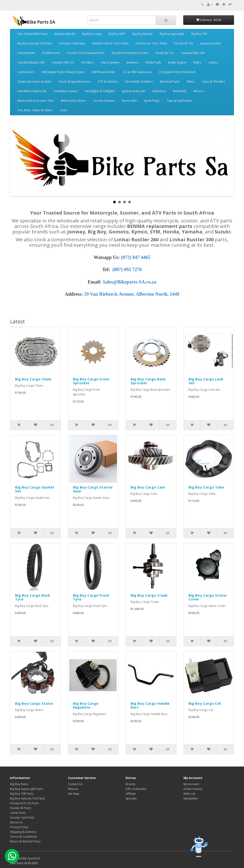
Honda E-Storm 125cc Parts (110, 43)
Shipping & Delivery (23, 832)
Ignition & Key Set (134, 91)
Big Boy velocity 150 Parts (35, 43)
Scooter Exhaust (104, 101)
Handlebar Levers (66, 91)
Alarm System (110, 62)
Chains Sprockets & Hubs (34, 82)
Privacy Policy (19, 827)
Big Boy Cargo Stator (34, 703)
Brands (130, 784)
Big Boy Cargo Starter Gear (93, 489)
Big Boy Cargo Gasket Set (35, 489)
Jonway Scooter (211, 43)
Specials (131, 798)
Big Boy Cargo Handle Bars (150, 705)
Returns (73, 789)
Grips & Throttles (213, 82)
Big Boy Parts (19, 784)
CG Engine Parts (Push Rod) (177, 72)
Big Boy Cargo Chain (33, 379)
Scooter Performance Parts (130, 53)
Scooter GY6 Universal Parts (86, 53)
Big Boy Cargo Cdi (205, 703)
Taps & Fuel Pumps (179, 101)
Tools (63, 110)
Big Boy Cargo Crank (149, 595)
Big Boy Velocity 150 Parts (27, 798)
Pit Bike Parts (51, 53)
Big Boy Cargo (92, 34)
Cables (213, 62)
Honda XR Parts (20, 808)
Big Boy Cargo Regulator (86, 705)
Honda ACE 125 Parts (24, 803)
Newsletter (191, 798)
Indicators (159, 91)
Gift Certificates (136, 789)
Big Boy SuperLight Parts (26, 789)
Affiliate (131, 794)
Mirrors (198, 91)
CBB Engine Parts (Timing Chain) (63, 72)
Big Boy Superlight (172, 34)
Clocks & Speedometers (75, 82)
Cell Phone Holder (103, 72)
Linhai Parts (18, 813)
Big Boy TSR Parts (22, 794)
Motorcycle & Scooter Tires (36, 101)
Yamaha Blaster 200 (31, 62)
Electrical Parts (170, 82)
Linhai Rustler (26, 53)
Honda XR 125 (184, 43)
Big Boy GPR (117, 34)
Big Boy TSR (199, 34)
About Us (16, 822)
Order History (193, 789)
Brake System (177, 62)
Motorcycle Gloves (74, 101)
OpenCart (34, 858)
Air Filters (88, 62)
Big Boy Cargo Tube (206, 487)
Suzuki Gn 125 (165, 53)
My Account (191, 784)
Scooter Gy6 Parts (22, 818)
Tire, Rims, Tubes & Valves (35, 110)
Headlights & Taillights (100, 91)
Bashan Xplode (65, 34)
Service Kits (129, 101)
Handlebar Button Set (32, 91)
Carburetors (26, 72)
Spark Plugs (152, 101)
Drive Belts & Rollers (139, 82)
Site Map (74, 794)
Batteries (133, 62)
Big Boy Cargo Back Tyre (33, 597)
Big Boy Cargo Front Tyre (91, 597)
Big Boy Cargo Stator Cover (208, 597)
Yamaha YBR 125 (63, 62)
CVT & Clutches (108, 82)
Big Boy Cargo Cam (148, 487)
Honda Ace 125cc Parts (151, 43)
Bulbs (197, 62)
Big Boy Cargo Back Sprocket (148, 381)
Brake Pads (153, 62)
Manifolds (180, 91)
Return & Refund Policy (25, 841)
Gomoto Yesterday (72, 43)
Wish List (189, 794)
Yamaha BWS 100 (193, 53)
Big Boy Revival (142, 34)
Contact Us (75, 784)
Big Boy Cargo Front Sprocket (91, 381)
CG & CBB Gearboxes (137, 72)
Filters (191, 82)
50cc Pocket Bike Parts (32, 34)
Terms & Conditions (23, 837)
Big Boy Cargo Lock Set (206, 381)
